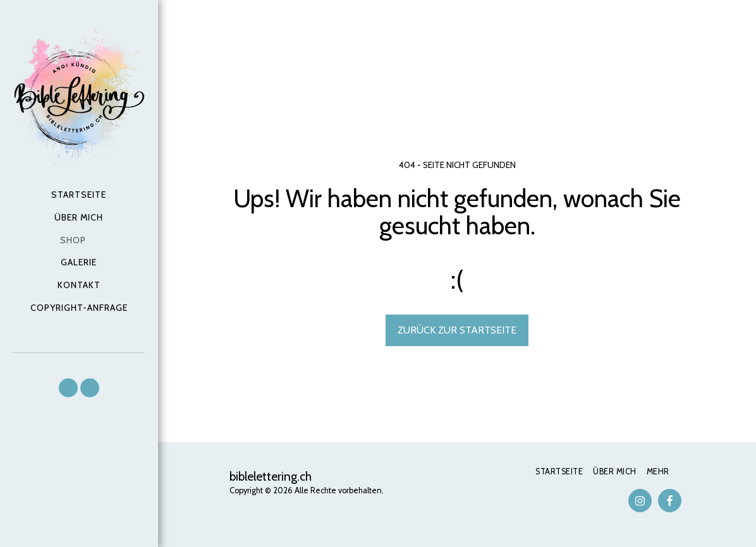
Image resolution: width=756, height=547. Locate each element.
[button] (68, 388)
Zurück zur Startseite (457, 330)
